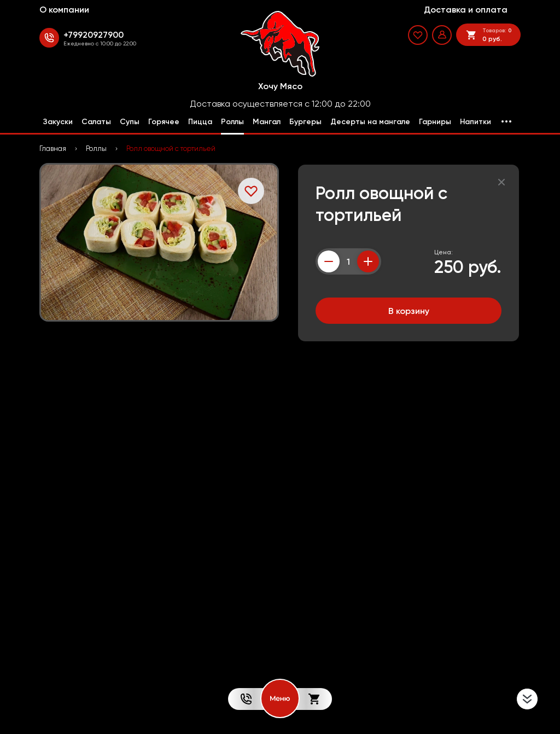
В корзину (409, 311)
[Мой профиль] (442, 35)
